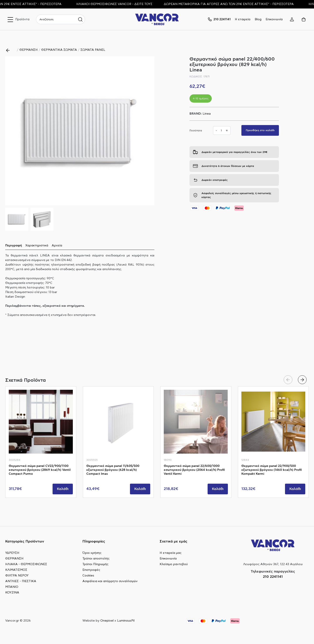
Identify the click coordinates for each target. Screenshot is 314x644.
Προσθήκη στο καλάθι (260, 130)
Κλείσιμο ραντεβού (174, 564)
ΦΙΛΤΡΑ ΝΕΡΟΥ (17, 576)
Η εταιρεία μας (171, 553)
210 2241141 (273, 577)
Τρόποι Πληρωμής (95, 564)
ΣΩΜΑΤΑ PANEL (93, 50)
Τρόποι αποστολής (96, 559)
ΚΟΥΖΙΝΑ (12, 593)
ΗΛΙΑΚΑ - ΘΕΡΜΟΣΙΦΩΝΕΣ (26, 564)
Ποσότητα (196, 130)
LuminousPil (126, 621)
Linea (207, 114)
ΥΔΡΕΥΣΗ (12, 553)
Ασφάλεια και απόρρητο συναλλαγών (110, 581)
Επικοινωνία (274, 19)
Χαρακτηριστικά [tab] (37, 246)
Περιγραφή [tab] (14, 246)
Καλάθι (63, 489)
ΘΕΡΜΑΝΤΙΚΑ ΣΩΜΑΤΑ (59, 50)
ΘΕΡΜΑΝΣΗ (29, 50)
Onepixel (107, 621)
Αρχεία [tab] (57, 246)
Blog (258, 19)
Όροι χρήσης (92, 553)
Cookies (88, 576)
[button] (149, 131)
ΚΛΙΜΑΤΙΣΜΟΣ (16, 570)
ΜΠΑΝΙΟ (12, 587)
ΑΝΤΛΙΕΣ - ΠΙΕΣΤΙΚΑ (21, 581)
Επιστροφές (91, 570)
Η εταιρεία (243, 19)
